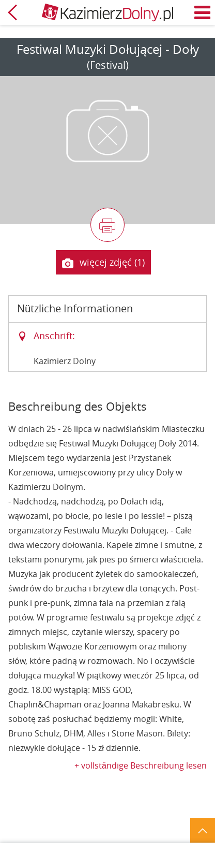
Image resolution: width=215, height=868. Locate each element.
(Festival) (108, 65)
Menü (203, 12)
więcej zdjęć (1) (103, 263)
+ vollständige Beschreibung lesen (141, 765)
